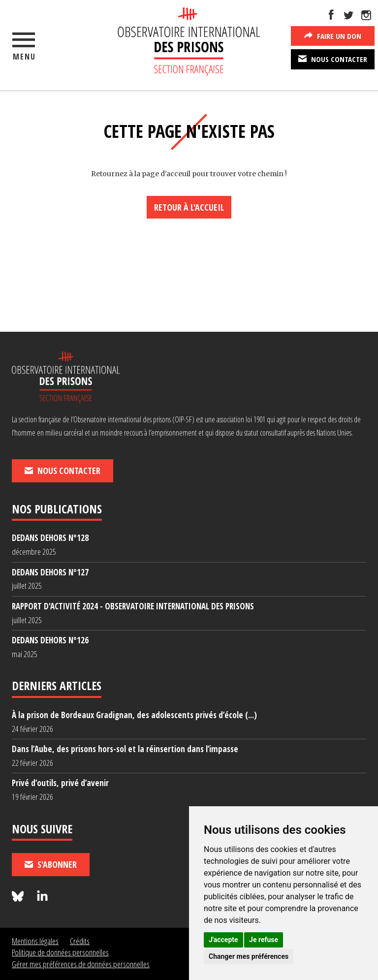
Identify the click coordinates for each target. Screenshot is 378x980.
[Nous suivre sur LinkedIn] (42, 897)
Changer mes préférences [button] (249, 956)
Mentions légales (35, 941)
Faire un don (333, 35)
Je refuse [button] (264, 940)
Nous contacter (333, 59)
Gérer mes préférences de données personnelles (81, 964)
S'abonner (51, 864)
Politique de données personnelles (60, 952)
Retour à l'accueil (189, 207)
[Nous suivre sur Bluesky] (19, 897)
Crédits (80, 941)
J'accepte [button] (223, 940)
